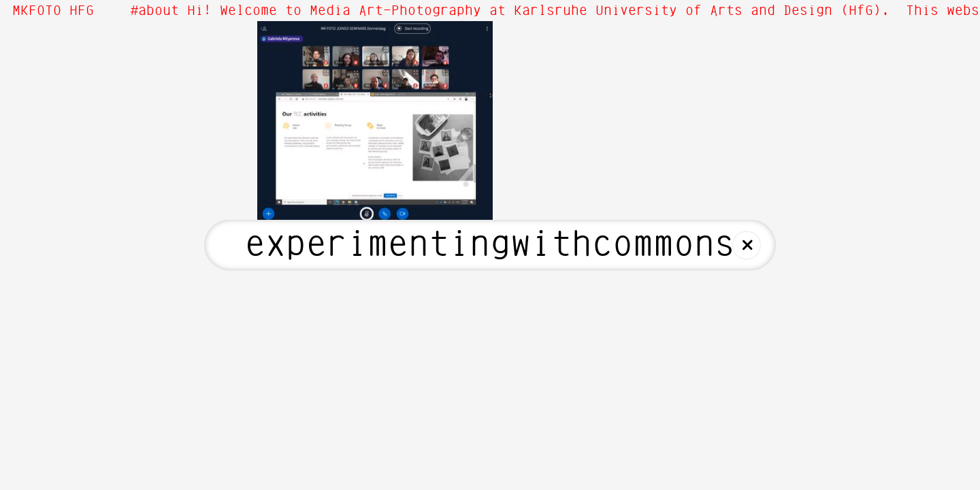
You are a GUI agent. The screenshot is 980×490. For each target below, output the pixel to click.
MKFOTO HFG (53, 11)
